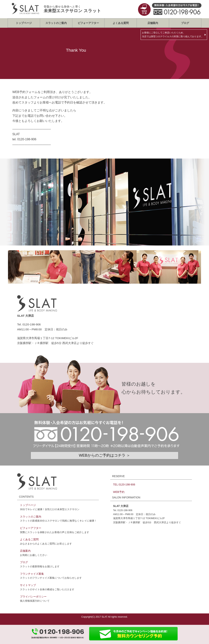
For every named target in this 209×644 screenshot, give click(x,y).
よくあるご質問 (29, 539)
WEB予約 (119, 492)
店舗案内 (153, 23)
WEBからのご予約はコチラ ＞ (104, 455)
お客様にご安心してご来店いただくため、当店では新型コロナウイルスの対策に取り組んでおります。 (173, 35)
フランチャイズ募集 (32, 574)
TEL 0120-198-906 (124, 485)
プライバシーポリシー (33, 597)
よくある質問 (121, 23)
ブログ (185, 23)
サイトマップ (28, 585)
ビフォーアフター (88, 23)
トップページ (24, 23)
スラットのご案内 (56, 23)
